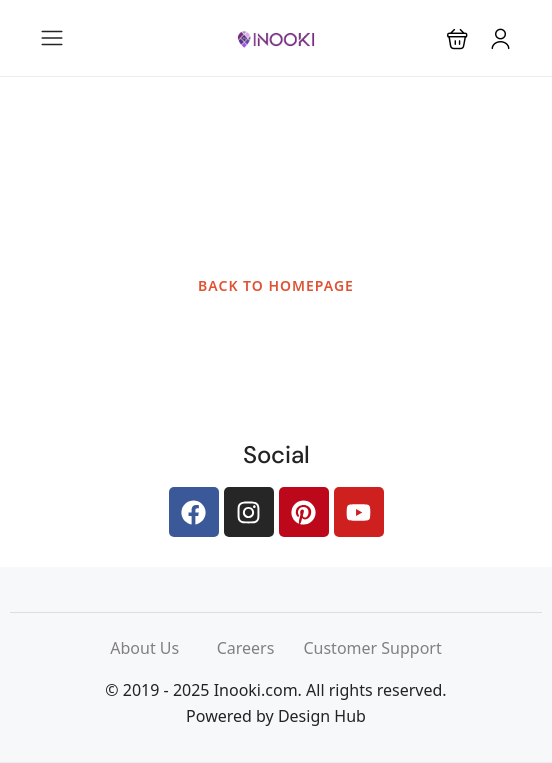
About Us (163, 648)
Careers (260, 648)
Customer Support (372, 648)
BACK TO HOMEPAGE (276, 285)
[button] (457, 38)
